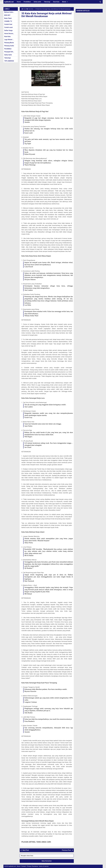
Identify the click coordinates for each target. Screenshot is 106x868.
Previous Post (66, 850)
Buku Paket (8, 18)
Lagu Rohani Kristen (11, 40)
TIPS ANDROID (9, 61)
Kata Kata (56, 2)
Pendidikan (27, 2)
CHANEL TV (8, 21)
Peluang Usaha (9, 46)
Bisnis (65, 2)
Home (19, 2)
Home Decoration (10, 34)
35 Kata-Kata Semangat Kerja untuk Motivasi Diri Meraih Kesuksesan (42, 15)
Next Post (26, 850)
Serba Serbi (8, 55)
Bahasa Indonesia (10, 12)
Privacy (29, 866)
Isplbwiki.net (9, 2)
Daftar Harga (8, 30)
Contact (24, 866)
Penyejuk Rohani (10, 52)
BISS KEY (7, 15)
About (19, 866)
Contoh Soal (8, 24)
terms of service (44, 866)
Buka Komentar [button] (47, 861)
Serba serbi (37, 2)
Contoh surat (8, 27)
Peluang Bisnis (9, 43)
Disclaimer (35, 866)
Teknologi (47, 2)
